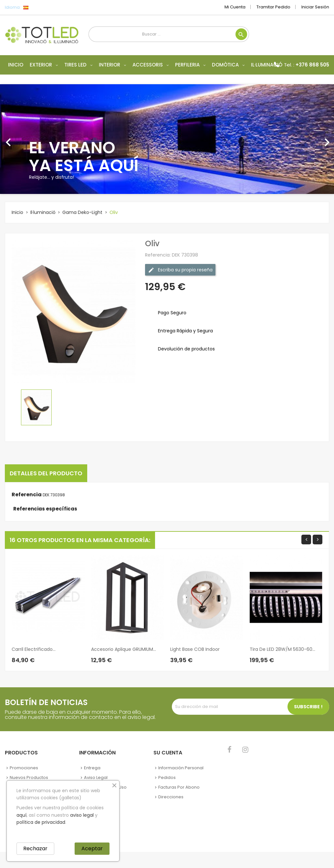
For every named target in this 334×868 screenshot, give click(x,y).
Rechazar (35, 848)
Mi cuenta (235, 7)
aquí (21, 815)
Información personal (181, 768)
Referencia (27, 495)
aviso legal (82, 815)
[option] (167, 139)
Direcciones (171, 797)
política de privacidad (41, 822)
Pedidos (167, 777)
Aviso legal (96, 777)
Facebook (230, 750)
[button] (25, 139)
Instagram (245, 750)
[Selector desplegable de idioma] (40, 7)
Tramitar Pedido (273, 7)
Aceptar (92, 848)
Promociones (24, 768)
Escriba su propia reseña (180, 270)
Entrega (92, 768)
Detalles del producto (46, 473)
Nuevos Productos (29, 777)
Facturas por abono (179, 787)
